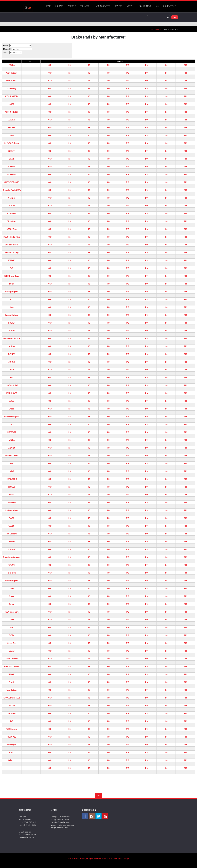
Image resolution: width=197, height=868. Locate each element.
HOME (48, 6)
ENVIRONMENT (145, 6)
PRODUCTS (85, 6)
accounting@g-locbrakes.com (62, 825)
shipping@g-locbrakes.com (62, 822)
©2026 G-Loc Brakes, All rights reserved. (85, 858)
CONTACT (59, 6)
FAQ (157, 6)
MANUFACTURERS (103, 6)
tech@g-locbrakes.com (60, 819)
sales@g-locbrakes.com (60, 817)
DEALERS (118, 6)
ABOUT (71, 6)
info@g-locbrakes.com (59, 828)
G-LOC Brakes (156, 29)
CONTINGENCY (169, 6)
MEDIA (129, 6)
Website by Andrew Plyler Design (115, 858)
